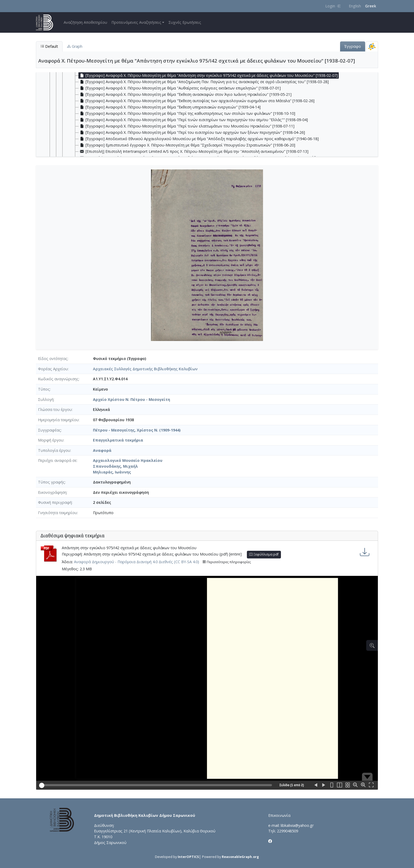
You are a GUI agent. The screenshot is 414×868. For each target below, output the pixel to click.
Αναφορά (102, 450)
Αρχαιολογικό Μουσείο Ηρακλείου (128, 460)
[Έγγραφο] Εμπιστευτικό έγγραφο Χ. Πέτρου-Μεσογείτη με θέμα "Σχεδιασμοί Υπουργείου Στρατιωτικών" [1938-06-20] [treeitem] (187, 145)
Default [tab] (49, 46)
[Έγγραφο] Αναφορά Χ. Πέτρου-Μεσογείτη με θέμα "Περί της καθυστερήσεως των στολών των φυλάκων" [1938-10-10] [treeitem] (187, 113)
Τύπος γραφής (51, 482)
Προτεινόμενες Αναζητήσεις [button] (136, 22)
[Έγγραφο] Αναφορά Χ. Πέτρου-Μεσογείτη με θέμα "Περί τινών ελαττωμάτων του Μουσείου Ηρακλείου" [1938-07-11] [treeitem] (187, 126)
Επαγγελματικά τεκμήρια (118, 440)
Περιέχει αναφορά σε (57, 460)
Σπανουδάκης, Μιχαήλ (116, 466)
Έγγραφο (353, 46)
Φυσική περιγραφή (55, 502)
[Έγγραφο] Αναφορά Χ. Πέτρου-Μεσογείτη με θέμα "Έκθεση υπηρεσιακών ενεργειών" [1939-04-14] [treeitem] (170, 107)
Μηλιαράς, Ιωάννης (112, 472)
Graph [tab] (75, 46)
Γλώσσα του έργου (55, 409)
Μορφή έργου (51, 440)
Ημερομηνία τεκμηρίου (58, 420)
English (355, 6)
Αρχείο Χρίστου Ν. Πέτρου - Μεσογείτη (131, 399)
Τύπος (44, 389)
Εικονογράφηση (52, 492)
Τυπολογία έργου (54, 450)
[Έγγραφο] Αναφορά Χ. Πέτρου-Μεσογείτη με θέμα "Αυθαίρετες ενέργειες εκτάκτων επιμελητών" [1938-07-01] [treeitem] (180, 88)
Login (333, 6)
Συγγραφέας (50, 430)
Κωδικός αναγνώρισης (58, 379)
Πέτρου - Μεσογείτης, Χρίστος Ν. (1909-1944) (137, 430)
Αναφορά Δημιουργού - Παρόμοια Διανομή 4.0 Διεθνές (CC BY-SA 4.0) (137, 562)
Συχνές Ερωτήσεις (185, 22)
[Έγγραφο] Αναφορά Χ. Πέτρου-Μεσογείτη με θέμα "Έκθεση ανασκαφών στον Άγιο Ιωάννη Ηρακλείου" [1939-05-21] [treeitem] (185, 94)
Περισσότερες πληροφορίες (227, 562)
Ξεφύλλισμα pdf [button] (264, 554)
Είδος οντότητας (53, 359)
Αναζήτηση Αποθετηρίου (85, 22)
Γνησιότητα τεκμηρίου (58, 513)
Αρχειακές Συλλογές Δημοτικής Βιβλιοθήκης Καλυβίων (145, 369)
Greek (371, 6)
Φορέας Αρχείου (53, 369)
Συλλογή (46, 399)
